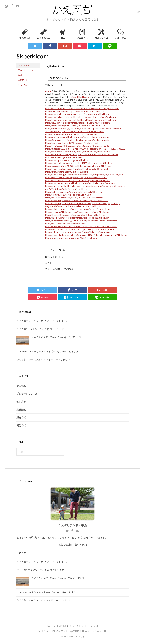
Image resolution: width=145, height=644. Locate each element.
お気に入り (23, 85)
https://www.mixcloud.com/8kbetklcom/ (64, 180)
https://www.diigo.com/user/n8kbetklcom (91, 212)
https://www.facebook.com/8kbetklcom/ (64, 108)
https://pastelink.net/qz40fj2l (58, 126)
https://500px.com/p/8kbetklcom (94, 114)
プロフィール (24, 65)
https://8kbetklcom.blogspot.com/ (61, 152)
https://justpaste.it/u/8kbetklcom (60, 149)
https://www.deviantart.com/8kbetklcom (63, 183)
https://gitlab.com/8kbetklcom (96, 180)
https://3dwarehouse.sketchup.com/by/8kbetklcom (68, 226)
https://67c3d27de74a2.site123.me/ (93, 137)
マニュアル (82, 34)
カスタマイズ (101, 34)
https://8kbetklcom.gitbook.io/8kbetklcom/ (65, 157)
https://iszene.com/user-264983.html (62, 166)
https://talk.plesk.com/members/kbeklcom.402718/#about (71, 134)
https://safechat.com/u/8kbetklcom (61, 218)
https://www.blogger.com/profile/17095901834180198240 (101, 149)
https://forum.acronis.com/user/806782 (63, 229)
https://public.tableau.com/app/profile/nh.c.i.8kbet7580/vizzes (73, 192)
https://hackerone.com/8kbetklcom (84, 206)
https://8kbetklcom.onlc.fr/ (57, 140)
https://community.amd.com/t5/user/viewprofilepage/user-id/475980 (76, 203)
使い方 (20, 401)
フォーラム (121, 34)
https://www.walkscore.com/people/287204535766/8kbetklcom (74, 198)
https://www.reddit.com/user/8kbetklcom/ (98, 117)
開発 (19, 425)
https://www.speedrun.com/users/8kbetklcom (98, 154)
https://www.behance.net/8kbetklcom (62, 117)
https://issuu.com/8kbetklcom (59, 123)
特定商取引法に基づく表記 (72, 544)
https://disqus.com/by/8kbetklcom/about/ (106, 175)
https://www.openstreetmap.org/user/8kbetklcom (67, 160)
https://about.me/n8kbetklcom (59, 186)
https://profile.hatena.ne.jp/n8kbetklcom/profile (67, 172)
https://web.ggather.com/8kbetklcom (95, 166)
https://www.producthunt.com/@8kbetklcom (66, 120)
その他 (20, 385)
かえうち (72, 626)
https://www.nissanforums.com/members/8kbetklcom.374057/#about (77, 169)
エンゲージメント (26, 80)
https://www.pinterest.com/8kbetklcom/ (87, 111)
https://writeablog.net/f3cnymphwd (61, 154)
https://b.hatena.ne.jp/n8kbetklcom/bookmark (66, 175)
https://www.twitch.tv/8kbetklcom (101, 120)
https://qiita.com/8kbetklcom (58, 212)
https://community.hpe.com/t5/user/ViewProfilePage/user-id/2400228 (76, 200)
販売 (19, 417)
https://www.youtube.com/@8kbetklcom (101, 108)
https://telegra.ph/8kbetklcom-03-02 (93, 146)
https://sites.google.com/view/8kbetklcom (91, 123)
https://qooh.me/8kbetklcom (101, 163)
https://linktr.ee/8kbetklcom (57, 177)
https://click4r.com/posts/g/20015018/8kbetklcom (68, 128)
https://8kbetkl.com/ (80, 97)
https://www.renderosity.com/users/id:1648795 (66, 163)
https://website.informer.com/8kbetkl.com (64, 209)
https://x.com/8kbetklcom (57, 111)
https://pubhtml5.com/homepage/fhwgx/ (64, 232)
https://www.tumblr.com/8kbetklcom (62, 114)
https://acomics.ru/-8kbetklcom (114, 235)
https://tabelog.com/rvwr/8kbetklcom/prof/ (89, 140)
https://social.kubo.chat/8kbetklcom (93, 218)
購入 (63, 34)
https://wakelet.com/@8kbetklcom (61, 146)
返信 (20, 75)
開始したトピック (26, 70)
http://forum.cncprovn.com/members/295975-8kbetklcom (71, 238)
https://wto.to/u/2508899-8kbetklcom (89, 126)
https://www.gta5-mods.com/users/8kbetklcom (83, 131)
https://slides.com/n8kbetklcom (97, 232)
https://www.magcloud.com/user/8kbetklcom (66, 223)
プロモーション (25, 393)
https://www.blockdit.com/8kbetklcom (88, 215)
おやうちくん (44, 34)
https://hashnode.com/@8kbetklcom (101, 221)
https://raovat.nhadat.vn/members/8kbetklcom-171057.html (72, 235)
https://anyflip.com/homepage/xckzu (98, 229)
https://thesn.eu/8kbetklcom (58, 215)
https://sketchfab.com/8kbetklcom (72, 189)
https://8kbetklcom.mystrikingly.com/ (93, 152)
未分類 (20, 409)
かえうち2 (24, 34)
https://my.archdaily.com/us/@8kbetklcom (64, 221)
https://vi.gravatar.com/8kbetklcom (61, 137)
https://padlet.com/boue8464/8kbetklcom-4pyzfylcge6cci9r (72, 143)
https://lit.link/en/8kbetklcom (104, 226)
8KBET (48, 91)
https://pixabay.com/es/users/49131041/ (88, 177)
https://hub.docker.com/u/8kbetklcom (99, 183)
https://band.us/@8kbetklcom (97, 209)
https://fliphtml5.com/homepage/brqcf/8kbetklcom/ (69, 195)
